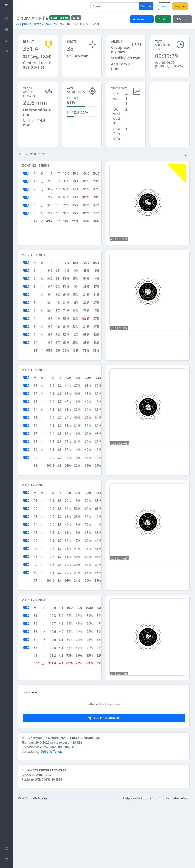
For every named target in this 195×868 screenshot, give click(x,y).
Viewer (139, 19)
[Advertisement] (170, 101)
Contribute (161, 863)
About (185, 863)
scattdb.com (38, 863)
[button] (186, 155)
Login (165, 6)
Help (127, 863)
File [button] (162, 19)
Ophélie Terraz (51, 816)
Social (148, 863)
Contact (137, 863)
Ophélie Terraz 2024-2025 (36, 24)
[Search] (115, 6)
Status (175, 863)
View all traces (36, 154)
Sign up (180, 6)
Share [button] (181, 19)
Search (146, 6)
